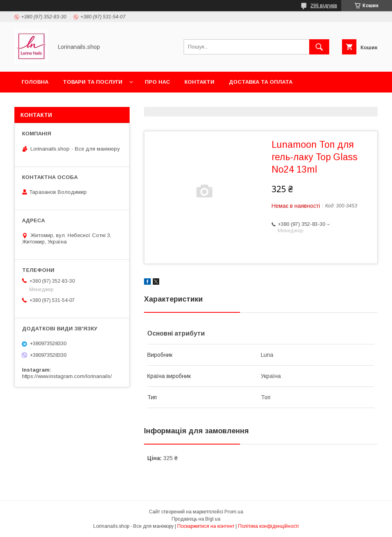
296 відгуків (324, 6)
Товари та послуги (93, 82)
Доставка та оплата (261, 82)
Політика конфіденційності (268, 526)
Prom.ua (234, 512)
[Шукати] (319, 47)
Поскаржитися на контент (206, 526)
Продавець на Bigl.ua (196, 519)
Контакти (199, 82)
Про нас (157, 82)
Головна (35, 82)
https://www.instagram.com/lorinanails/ (67, 376)
